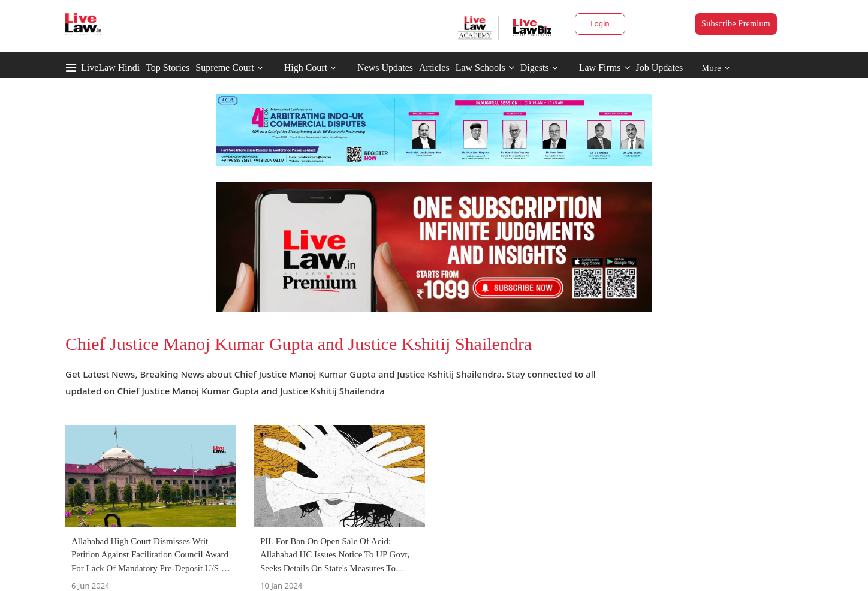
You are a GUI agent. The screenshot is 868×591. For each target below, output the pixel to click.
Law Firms (605, 67)
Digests (535, 67)
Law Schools (485, 67)
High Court (306, 67)
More (716, 68)
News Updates (385, 67)
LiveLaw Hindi (110, 67)
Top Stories (168, 67)
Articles (434, 67)
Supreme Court (224, 67)
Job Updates (660, 67)
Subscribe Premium (736, 24)
